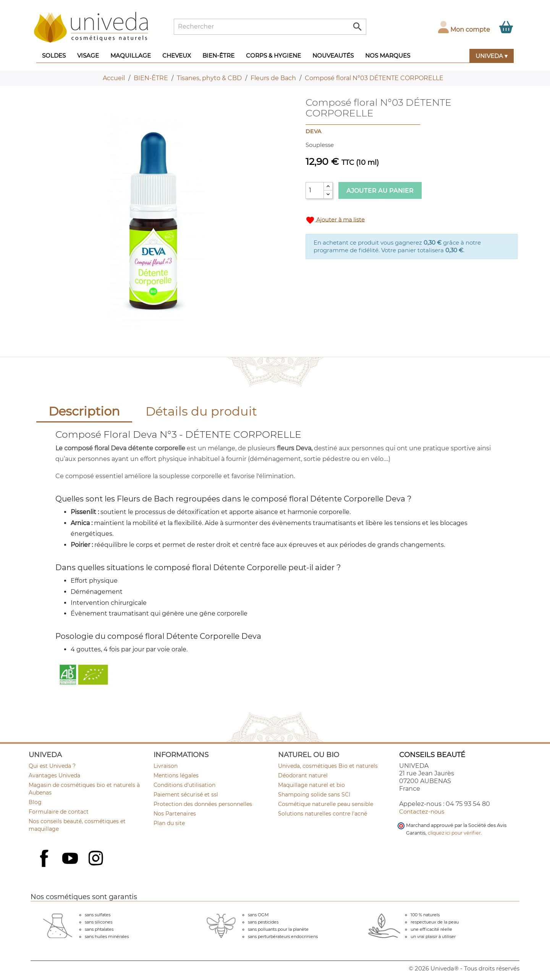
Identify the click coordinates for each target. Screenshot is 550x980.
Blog (35, 802)
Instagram (97, 859)
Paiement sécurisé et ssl (186, 795)
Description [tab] (84, 411)
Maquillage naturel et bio (311, 785)
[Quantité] (315, 190)
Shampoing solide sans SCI (314, 795)
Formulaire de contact (59, 812)
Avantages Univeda (54, 775)
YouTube (71, 859)
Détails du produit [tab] (201, 411)
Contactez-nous (422, 812)
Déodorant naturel (303, 775)
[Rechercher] (270, 27)
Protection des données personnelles (203, 804)
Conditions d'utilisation (184, 785)
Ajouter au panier (380, 191)
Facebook (45, 867)
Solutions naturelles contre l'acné (323, 814)
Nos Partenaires (175, 814)
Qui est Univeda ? (52, 766)
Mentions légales (176, 775)
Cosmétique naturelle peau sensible (326, 804)
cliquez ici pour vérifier (454, 833)
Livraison (166, 766)
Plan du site (169, 823)
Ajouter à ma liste (335, 220)
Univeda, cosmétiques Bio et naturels (328, 766)
